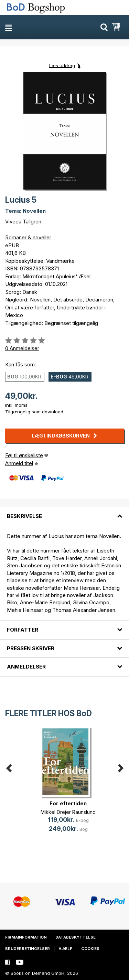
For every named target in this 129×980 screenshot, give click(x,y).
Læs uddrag (62, 65)
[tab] (64, 512)
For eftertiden (68, 803)
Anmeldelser (26, 667)
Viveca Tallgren (23, 222)
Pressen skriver (31, 648)
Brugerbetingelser (28, 949)
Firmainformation (26, 937)
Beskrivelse (24, 516)
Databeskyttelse (76, 937)
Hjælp (66, 949)
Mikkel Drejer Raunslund (68, 812)
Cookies (90, 949)
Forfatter (23, 630)
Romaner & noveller (28, 237)
